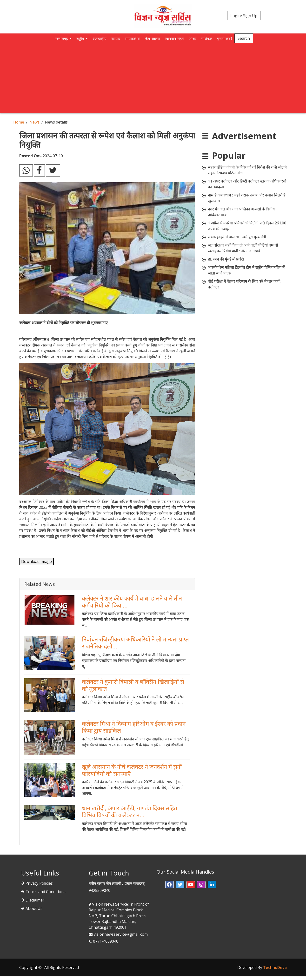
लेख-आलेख (152, 39)
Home (19, 122)
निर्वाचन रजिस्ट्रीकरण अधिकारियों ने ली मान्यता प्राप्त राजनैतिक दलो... (135, 643)
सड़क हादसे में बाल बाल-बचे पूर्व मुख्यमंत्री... (238, 237)
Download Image (37, 562)
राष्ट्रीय (81, 39)
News (34, 122)
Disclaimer (35, 900)
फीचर (193, 39)
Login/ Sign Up (244, 16)
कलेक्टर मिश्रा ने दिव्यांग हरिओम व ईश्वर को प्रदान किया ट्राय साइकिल (134, 727)
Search (244, 38)
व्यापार (116, 39)
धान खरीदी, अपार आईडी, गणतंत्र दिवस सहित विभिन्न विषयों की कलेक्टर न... (130, 811)
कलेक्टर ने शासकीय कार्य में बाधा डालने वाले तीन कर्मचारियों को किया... (132, 602)
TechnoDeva (275, 967)
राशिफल (207, 39)
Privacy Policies (39, 883)
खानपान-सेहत (174, 39)
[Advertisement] (153, 79)
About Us (34, 908)
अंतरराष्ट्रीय (100, 39)
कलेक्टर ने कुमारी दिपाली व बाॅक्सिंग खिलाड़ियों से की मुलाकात (133, 685)
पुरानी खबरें (225, 39)
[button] (170, 885)
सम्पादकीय (132, 39)
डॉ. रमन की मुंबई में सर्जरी (226, 259)
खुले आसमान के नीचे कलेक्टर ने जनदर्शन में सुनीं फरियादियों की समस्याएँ (132, 770)
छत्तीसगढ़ (62, 39)
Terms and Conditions (46, 892)
